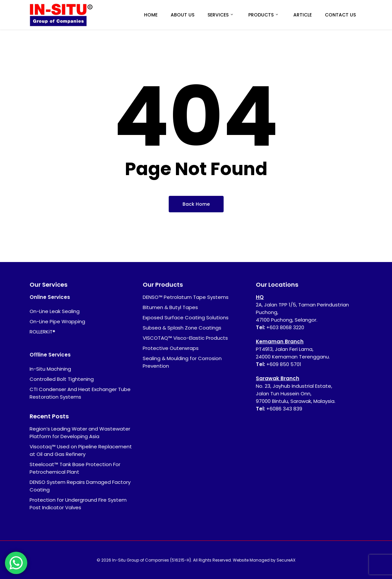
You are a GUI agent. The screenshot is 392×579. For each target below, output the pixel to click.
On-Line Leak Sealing (55, 311)
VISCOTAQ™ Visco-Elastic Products (185, 338)
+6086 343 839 (284, 409)
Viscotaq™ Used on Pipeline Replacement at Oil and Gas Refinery (81, 450)
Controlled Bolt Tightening (62, 379)
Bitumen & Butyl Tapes (170, 307)
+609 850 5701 (284, 364)
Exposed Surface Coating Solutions (186, 317)
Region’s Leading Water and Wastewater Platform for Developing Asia (80, 433)
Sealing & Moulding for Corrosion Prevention (182, 362)
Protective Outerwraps (171, 348)
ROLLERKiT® (42, 332)
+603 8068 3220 (285, 327)
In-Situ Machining (50, 369)
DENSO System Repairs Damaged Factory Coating (80, 486)
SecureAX (286, 560)
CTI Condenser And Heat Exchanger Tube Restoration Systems (80, 393)
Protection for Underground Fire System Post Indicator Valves (78, 504)
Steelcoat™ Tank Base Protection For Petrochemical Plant (75, 468)
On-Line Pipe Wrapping (57, 321)
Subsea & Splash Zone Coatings (182, 328)
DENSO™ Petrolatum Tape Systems (186, 297)
